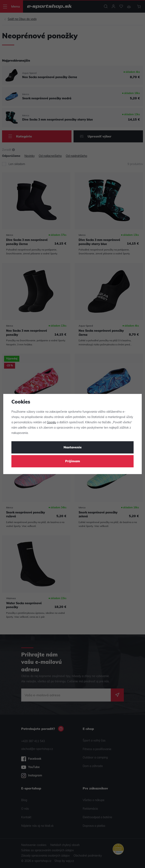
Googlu (51, 423)
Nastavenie (73, 448)
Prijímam (73, 461)
